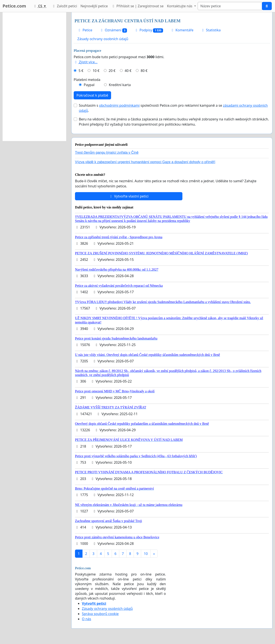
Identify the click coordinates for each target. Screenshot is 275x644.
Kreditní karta (120, 85)
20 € (112, 71)
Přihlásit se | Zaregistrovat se (137, 6)
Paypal (89, 85)
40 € (128, 71)
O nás (86, 619)
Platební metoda (87, 80)
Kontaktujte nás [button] (180, 6)
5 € (81, 71)
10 (146, 554)
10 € (96, 71)
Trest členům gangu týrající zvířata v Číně (107, 153)
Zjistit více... (86, 62)
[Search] (230, 6)
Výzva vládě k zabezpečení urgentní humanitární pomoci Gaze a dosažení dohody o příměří (145, 162)
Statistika (211, 30)
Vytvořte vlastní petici (129, 196)
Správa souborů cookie (100, 614)
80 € (144, 71)
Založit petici (64, 6)
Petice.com (14, 6)
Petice (85, 30)
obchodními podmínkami (119, 105)
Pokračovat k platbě (92, 95)
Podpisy (149, 30)
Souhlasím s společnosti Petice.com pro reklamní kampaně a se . (173, 108)
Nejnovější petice (94, 6)
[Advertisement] (34, 77)
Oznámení (113, 30)
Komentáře (182, 30)
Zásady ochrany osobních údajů (103, 39)
